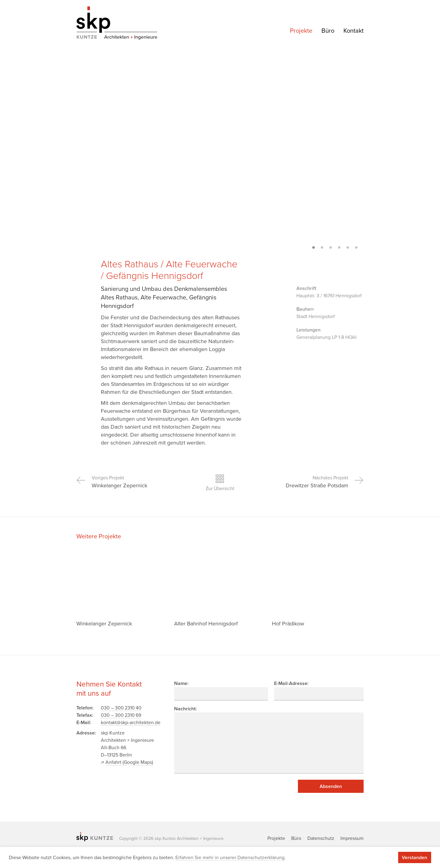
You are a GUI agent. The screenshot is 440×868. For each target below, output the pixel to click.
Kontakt (354, 31)
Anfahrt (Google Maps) (129, 762)
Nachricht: (185, 709)
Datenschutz (321, 838)
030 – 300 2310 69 (121, 715)
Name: (181, 683)
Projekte (301, 31)
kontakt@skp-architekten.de (131, 723)
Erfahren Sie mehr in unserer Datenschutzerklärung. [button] (231, 858)
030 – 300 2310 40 (121, 708)
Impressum (352, 838)
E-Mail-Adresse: (291, 683)
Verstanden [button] (414, 858)
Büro (328, 31)
